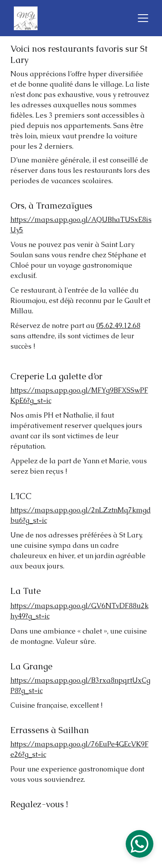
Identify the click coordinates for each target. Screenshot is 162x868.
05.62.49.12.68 (118, 326)
